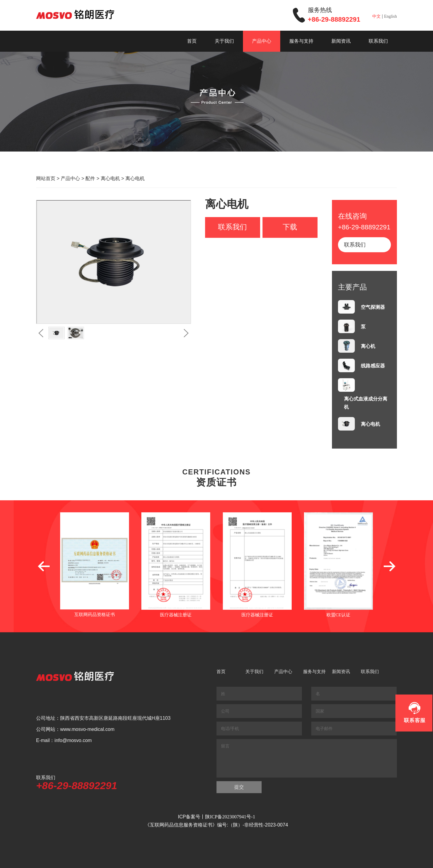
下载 (290, 227)
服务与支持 (301, 41)
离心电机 (110, 178)
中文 (376, 16)
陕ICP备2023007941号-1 (230, 817)
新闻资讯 (341, 41)
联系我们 (378, 41)
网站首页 (46, 178)
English (390, 16)
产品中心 (262, 41)
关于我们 (224, 41)
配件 (90, 178)
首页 (192, 41)
